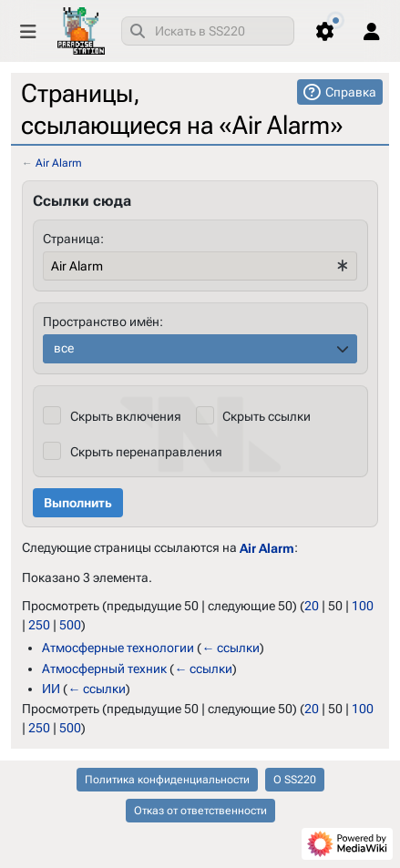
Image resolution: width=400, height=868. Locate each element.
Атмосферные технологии (118, 648)
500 (70, 625)
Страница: (73, 239)
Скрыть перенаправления (146, 452)
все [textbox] (64, 348)
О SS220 (295, 780)
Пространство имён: (103, 322)
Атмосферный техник (104, 668)
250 (39, 625)
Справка (351, 92)
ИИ (51, 689)
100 (363, 606)
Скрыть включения (126, 416)
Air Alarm (59, 163)
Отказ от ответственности (200, 811)
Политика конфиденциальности (167, 780)
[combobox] (208, 31)
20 (312, 606)
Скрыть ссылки (267, 416)
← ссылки (231, 648)
